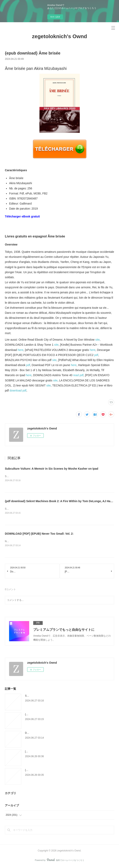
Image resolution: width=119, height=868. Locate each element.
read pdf (78, 375)
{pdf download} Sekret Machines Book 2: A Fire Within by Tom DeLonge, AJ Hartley (61, 502)
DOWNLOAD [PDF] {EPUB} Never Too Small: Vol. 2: (39, 534)
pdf (96, 355)
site (97, 340)
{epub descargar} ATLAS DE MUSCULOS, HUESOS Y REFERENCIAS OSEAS (68, 771)
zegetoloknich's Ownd (59, 36)
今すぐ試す (55, 17)
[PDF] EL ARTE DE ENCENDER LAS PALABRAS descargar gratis (61, 752)
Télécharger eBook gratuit (22, 216)
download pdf (18, 390)
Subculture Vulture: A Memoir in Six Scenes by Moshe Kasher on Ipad (52, 469)
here (21, 350)
